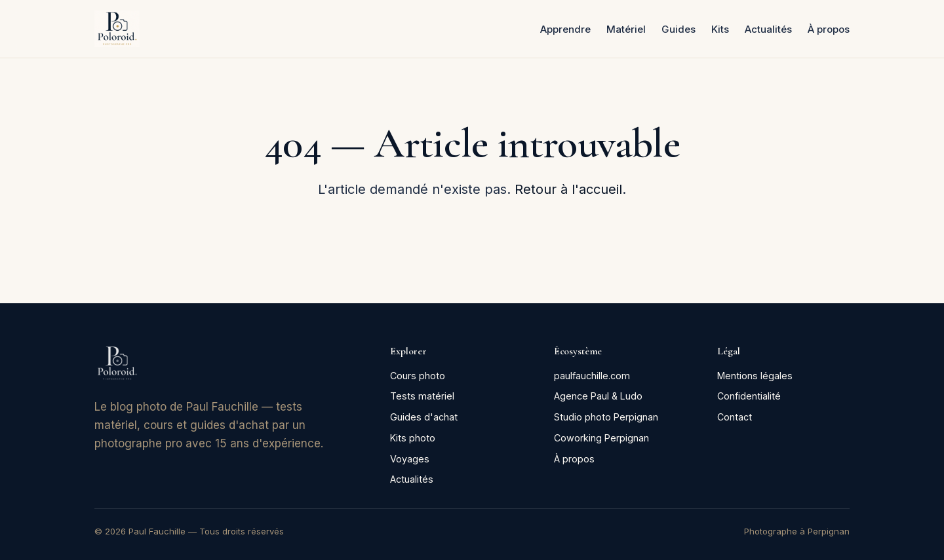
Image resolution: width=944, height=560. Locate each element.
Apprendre (565, 29)
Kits (720, 29)
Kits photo (413, 438)
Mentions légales (755, 376)
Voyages (410, 459)
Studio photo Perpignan (606, 417)
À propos (829, 29)
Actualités (768, 29)
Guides (678, 29)
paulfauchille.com (592, 376)
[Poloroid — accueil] (117, 29)
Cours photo (418, 376)
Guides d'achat (424, 417)
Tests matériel (422, 396)
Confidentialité (749, 396)
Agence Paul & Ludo (598, 396)
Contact (735, 417)
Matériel (626, 29)
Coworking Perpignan (601, 438)
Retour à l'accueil (568, 189)
